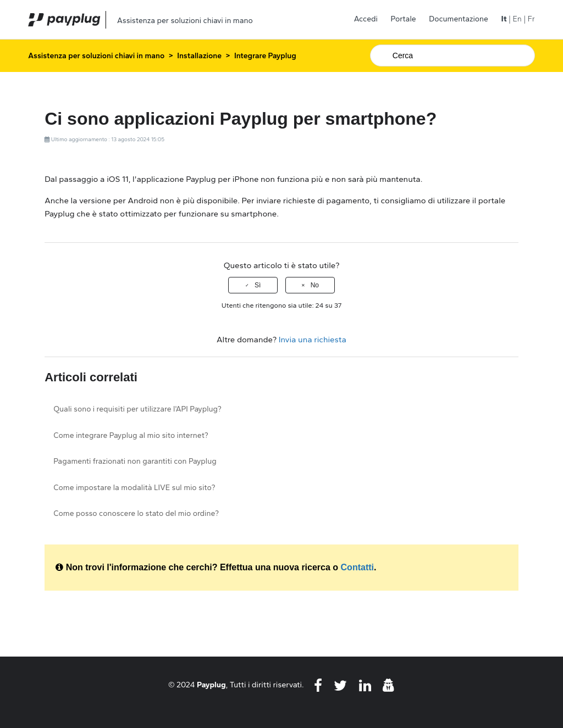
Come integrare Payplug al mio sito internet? (131, 435)
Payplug (211, 685)
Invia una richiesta (313, 340)
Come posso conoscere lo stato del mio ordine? (136, 513)
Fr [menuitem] (531, 19)
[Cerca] (452, 55)
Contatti (357, 567)
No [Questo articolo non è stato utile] (315, 285)
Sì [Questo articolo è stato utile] (258, 285)
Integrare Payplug (265, 56)
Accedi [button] (366, 19)
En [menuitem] (517, 19)
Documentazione (459, 19)
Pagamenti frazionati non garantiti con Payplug (135, 461)
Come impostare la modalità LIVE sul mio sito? (134, 488)
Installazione (199, 56)
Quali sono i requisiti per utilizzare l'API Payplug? (137, 409)
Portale (404, 19)
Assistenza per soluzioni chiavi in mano (96, 56)
